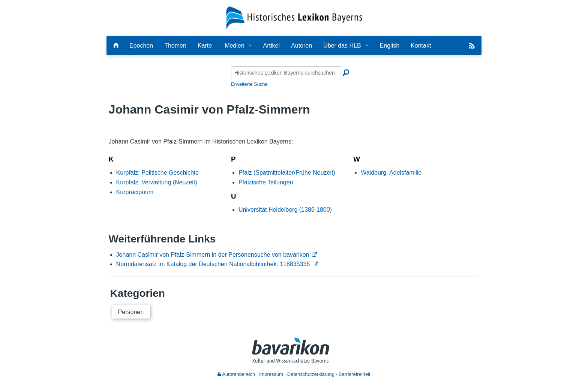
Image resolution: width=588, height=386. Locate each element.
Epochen (141, 46)
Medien (234, 46)
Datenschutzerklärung (311, 374)
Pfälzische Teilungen (266, 182)
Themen (175, 46)
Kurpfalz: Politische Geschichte (158, 173)
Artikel (271, 46)
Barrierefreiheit (355, 374)
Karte (205, 46)
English (390, 46)
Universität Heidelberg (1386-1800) (285, 210)
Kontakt (421, 46)
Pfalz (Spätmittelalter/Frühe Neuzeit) (287, 173)
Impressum (271, 374)
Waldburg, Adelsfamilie (391, 173)
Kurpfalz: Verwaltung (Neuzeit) (157, 182)
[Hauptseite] (116, 46)
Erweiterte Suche (249, 84)
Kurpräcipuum (135, 192)
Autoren (301, 46)
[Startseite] (294, 17)
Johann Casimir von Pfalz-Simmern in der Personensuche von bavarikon (213, 255)
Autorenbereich (236, 374)
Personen (131, 312)
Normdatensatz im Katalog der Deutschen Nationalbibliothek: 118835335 (213, 264)
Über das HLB (342, 46)
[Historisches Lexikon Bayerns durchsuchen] (286, 73)
